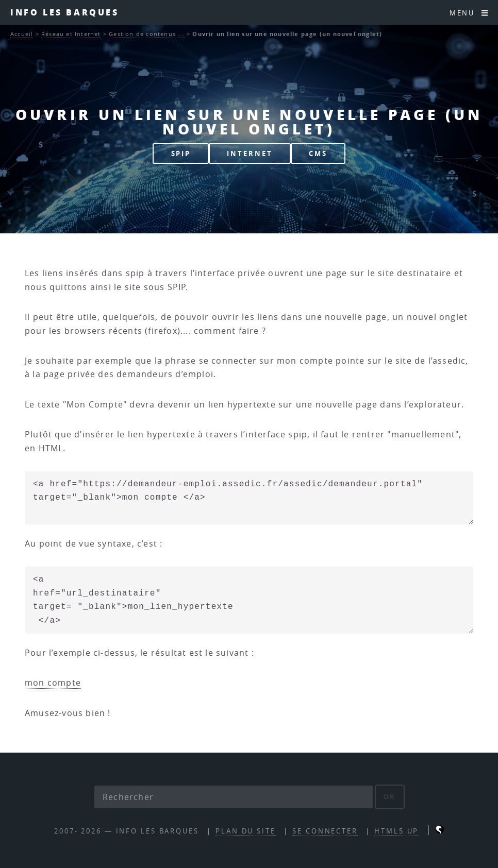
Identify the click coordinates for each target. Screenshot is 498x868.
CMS (318, 154)
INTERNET (250, 154)
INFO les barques (65, 12)
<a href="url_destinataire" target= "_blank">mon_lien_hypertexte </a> (249, 600)
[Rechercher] (234, 797)
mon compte (53, 683)
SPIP (181, 154)
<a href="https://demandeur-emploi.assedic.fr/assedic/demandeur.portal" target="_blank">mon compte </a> (249, 498)
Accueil (22, 34)
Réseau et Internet (71, 34)
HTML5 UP (396, 831)
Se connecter (325, 831)
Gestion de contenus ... (147, 34)
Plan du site (246, 831)
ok (390, 797)
